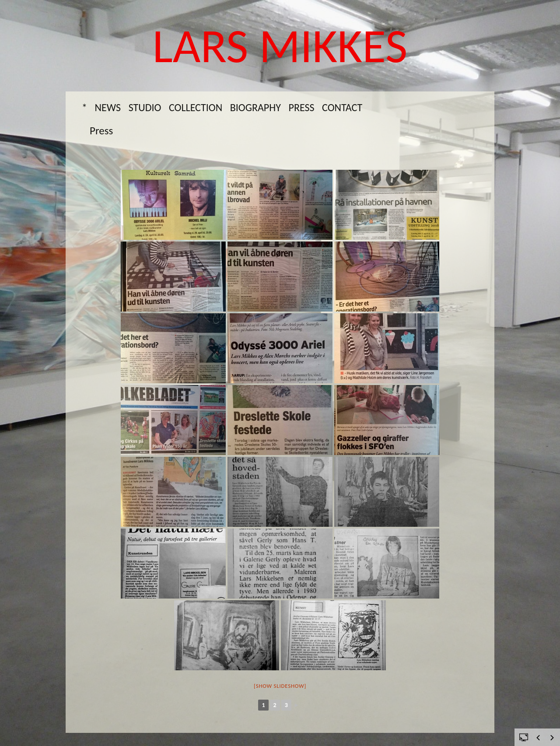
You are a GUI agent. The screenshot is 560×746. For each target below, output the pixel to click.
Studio (145, 107)
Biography (255, 107)
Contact (342, 107)
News (108, 107)
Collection (196, 107)
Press (301, 107)
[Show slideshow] (280, 686)
